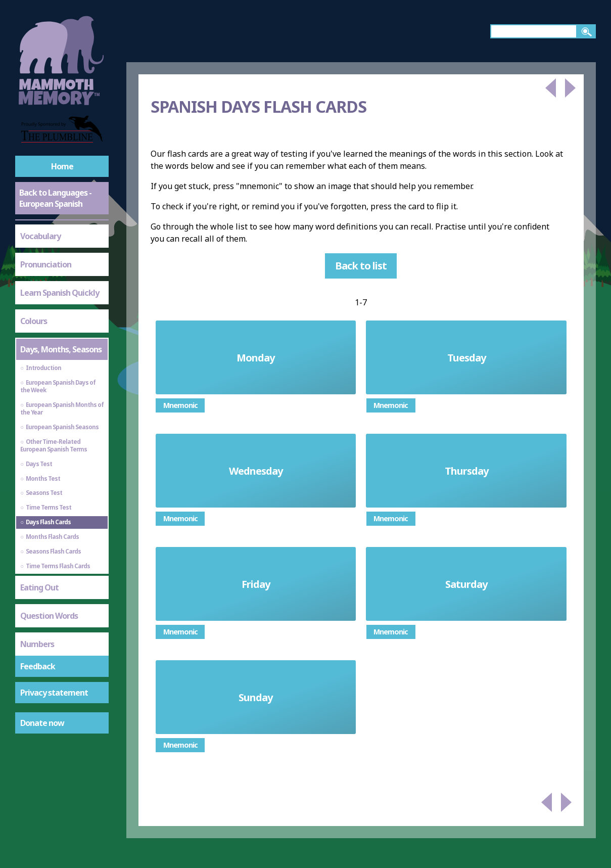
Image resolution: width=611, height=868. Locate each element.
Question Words (49, 616)
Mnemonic (180, 405)
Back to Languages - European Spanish (55, 198)
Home (62, 166)
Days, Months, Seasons (61, 349)
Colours (34, 321)
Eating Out (39, 587)
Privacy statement (54, 693)
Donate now (42, 723)
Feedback (38, 666)
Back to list (361, 266)
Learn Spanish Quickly (60, 293)
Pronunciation (46, 264)
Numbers (37, 644)
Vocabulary (40, 236)
